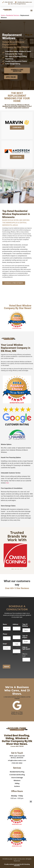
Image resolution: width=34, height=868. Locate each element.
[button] (31, 10)
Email (5, 644)
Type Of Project (25, 637)
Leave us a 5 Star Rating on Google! (17, 713)
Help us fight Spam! (26, 649)
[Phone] (7, 638)
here (7, 483)
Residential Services (13, 15)
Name (5, 624)
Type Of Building (26, 625)
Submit (7, 667)
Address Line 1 (16, 632)
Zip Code (15, 654)
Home (3, 15)
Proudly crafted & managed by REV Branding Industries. (17, 865)
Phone (5, 634)
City (14, 640)
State (14, 647)
